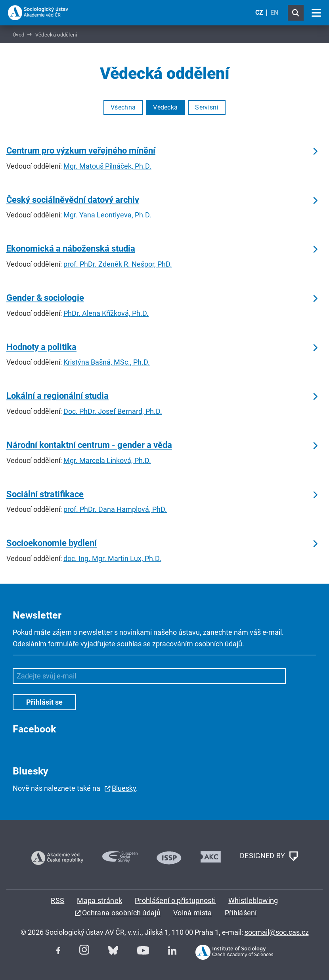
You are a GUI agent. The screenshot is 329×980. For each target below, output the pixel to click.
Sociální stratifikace (45, 494)
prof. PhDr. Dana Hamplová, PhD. (115, 509)
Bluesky (124, 788)
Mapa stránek (99, 900)
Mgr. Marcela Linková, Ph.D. (107, 460)
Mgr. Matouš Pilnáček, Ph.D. (107, 166)
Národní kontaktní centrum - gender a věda (89, 445)
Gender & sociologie (45, 298)
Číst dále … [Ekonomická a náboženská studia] (315, 250)
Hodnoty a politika (41, 347)
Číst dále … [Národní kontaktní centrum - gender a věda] (315, 446)
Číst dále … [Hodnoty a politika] (315, 348)
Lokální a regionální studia (57, 396)
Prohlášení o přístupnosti (175, 900)
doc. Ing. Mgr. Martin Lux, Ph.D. (112, 558)
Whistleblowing (253, 900)
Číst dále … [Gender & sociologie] (315, 299)
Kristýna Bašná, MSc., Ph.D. (107, 362)
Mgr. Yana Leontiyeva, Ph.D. (107, 215)
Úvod (18, 35)
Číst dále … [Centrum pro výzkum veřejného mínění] (315, 152)
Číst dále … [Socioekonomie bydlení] (315, 544)
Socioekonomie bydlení (52, 543)
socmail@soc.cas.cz (277, 932)
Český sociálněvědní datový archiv (73, 200)
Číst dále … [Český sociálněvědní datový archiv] (315, 201)
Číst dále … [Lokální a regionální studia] (315, 397)
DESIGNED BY (269, 856)
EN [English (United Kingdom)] (274, 12)
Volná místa (193, 913)
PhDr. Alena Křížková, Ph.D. (106, 313)
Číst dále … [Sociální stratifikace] (315, 495)
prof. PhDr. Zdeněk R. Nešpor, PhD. (118, 264)
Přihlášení (241, 913)
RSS (57, 900)
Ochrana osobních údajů (121, 913)
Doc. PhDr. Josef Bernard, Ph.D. (113, 411)
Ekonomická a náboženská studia (71, 249)
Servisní (207, 107)
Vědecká (165, 107)
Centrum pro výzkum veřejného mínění (81, 151)
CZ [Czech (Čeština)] (259, 12)
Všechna (123, 107)
